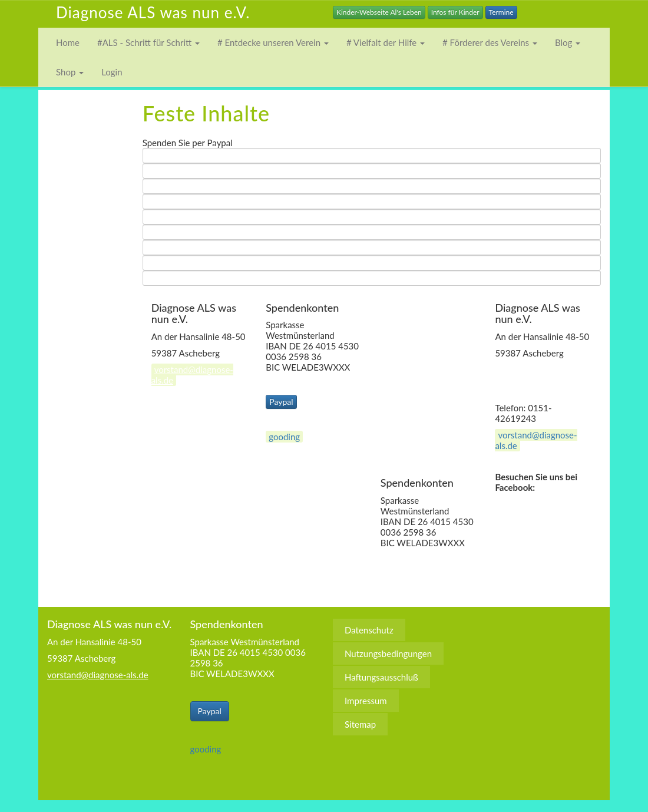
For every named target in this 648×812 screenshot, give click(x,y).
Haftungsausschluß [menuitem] (429, 355)
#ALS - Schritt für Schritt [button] (148, 42)
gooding (284, 437)
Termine (501, 12)
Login (112, 72)
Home (68, 42)
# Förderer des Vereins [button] (490, 42)
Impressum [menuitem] (414, 378)
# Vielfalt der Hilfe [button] (386, 42)
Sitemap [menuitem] (408, 402)
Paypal (281, 402)
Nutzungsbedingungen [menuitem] (436, 331)
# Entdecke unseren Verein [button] (273, 42)
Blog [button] (568, 42)
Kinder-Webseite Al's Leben (379, 12)
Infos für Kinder (455, 12)
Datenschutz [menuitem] (417, 308)
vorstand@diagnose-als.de (192, 375)
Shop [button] (70, 72)
